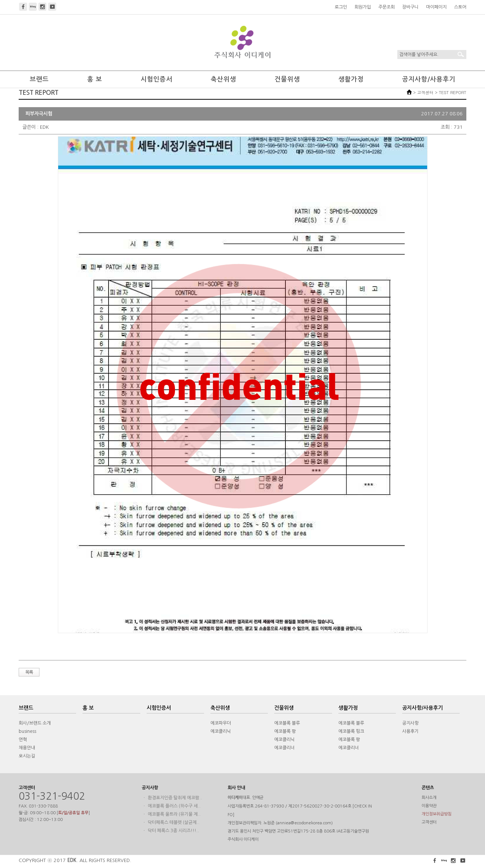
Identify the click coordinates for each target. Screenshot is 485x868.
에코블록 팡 (285, 731)
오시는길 (27, 756)
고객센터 (429, 822)
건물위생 (287, 79)
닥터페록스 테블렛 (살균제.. (174, 822)
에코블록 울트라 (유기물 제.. (174, 814)
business (27, 731)
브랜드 (39, 79)
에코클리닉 (221, 731)
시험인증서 (157, 79)
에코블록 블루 (287, 723)
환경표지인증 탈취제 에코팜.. (175, 798)
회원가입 (363, 7)
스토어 (460, 7)
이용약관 (429, 806)
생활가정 (351, 79)
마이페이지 (436, 7)
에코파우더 (221, 723)
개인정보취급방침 (436, 814)
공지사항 (410, 723)
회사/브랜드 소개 (35, 723)
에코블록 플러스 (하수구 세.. (174, 806)
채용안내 (27, 748)
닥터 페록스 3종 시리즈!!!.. (173, 831)
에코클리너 (284, 748)
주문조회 (387, 7)
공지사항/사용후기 (429, 79)
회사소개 (429, 798)
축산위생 (223, 79)
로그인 (341, 7)
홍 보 (95, 79)
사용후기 (410, 731)
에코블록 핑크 (351, 731)
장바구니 (410, 7)
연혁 (23, 740)
